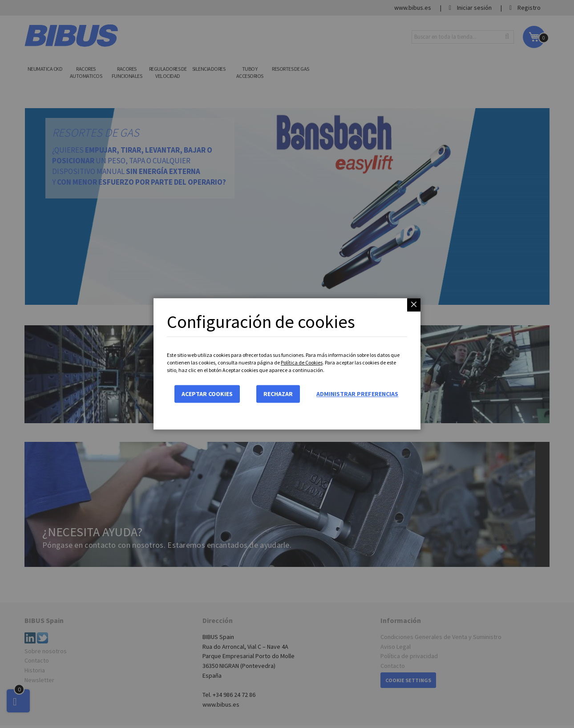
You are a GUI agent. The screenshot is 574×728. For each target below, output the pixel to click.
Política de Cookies (302, 362)
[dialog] (287, 364)
